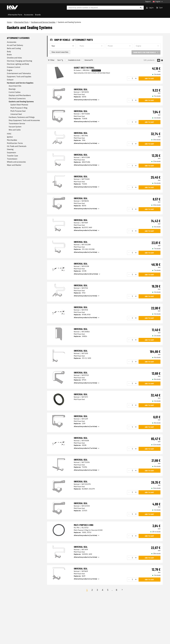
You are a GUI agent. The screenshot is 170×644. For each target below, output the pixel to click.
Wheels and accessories (16, 162)
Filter (51, 60)
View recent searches (60, 52)
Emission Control (14, 67)
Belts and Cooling (14, 48)
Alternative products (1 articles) (87, 470)
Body (9, 52)
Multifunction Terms (15, 143)
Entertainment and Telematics (19, 73)
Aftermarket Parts (15, 15)
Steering (10, 149)
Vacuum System (15, 127)
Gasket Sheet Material (19, 105)
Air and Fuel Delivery (15, 45)
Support (148, 2)
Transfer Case (12, 156)
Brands (38, 15)
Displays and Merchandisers (20, 95)
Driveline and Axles (14, 58)
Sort (60, 60)
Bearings (12, 89)
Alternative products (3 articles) (87, 122)
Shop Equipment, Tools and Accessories (24, 120)
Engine (10, 70)
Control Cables (15, 92)
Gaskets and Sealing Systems (69, 22)
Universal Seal (16, 114)
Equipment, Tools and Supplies (19, 77)
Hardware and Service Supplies (43, 22)
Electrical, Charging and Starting (20, 61)
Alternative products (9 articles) (87, 230)
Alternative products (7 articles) (87, 448)
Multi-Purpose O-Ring (19, 108)
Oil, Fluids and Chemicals (17, 146)
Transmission (12, 159)
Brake (9, 55)
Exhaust (10, 80)
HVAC (9, 134)
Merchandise (12, 140)
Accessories (29, 15)
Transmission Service (17, 123)
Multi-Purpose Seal (18, 111)
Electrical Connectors (17, 98)
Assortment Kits (15, 86)
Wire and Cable (15, 130)
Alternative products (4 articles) (87, 209)
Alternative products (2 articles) (87, 165)
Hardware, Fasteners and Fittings (22, 117)
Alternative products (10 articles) (87, 274)
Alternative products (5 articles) (87, 100)
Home (9, 22)
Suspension (11, 153)
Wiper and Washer (14, 165)
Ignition (10, 137)
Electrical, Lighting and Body (18, 64)
